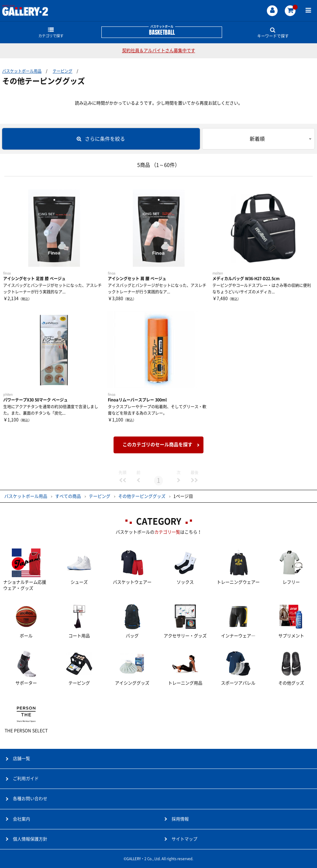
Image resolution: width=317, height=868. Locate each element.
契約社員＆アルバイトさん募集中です (159, 50)
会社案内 (21, 819)
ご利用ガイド (26, 779)
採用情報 (180, 819)
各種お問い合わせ (30, 799)
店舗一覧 (21, 759)
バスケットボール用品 (22, 71)
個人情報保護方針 (30, 839)
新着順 (257, 139)
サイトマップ (184, 839)
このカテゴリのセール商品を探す (157, 445)
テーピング (63, 71)
